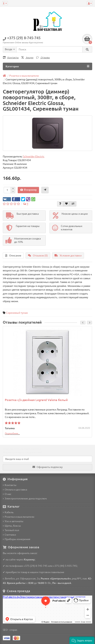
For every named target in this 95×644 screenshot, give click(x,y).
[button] (82, 640)
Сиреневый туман (17, 313)
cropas (13, 630)
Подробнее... (12, 433)
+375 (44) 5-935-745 (65, 566)
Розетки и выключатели (18, 517)
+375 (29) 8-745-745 (35, 566)
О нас (7, 494)
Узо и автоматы (13, 521)
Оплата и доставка (15, 490)
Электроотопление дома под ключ (25, 499)
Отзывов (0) (38, 256)
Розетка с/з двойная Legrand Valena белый (36, 400)
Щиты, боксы (12, 526)
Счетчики (9, 535)
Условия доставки (68, 256)
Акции (27, 58)
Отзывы (43, 58)
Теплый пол (11, 530)
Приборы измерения (17, 539)
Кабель (8, 512)
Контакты (11, 58)
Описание (13, 256)
